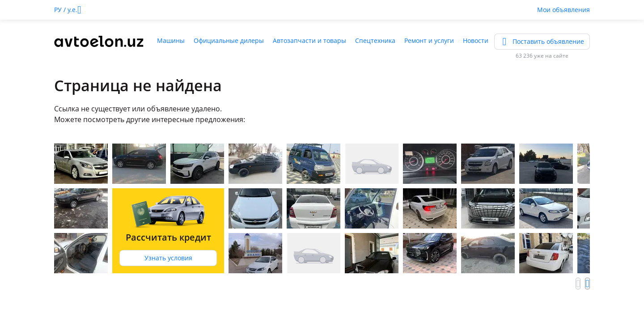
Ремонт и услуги (429, 40)
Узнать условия (168, 258)
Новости (476, 40)
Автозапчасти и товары (309, 40)
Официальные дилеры (229, 40)
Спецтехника (375, 40)
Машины (171, 40)
